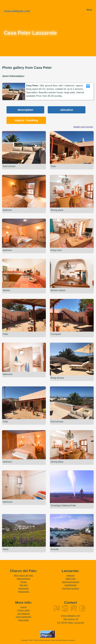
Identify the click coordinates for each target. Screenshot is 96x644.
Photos (24, 582)
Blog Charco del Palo (24, 575)
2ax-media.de (23, 614)
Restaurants (24, 592)
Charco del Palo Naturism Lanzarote (63, 640)
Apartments (24, 588)
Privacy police (23, 610)
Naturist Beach (23, 579)
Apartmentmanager (71, 582)
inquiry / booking (26, 120)
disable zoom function (83, 127)
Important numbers (71, 588)
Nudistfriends (71, 585)
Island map (71, 579)
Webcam (70, 575)
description (25, 110)
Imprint (23, 607)
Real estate (23, 620)
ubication (67, 110)
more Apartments (23, 617)
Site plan (23, 585)
